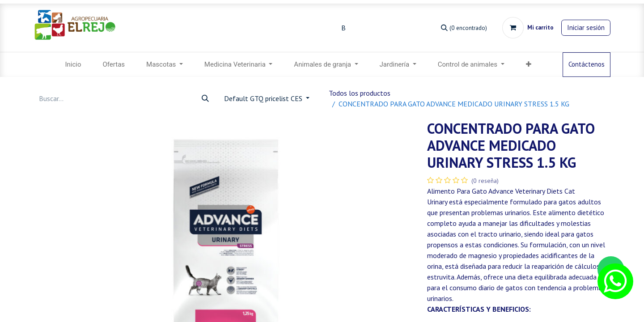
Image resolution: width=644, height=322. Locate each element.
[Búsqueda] (464, 28)
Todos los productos (360, 93)
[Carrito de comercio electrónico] (528, 28)
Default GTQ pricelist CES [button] (264, 98)
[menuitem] (73, 65)
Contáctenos (587, 64)
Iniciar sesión (586, 28)
